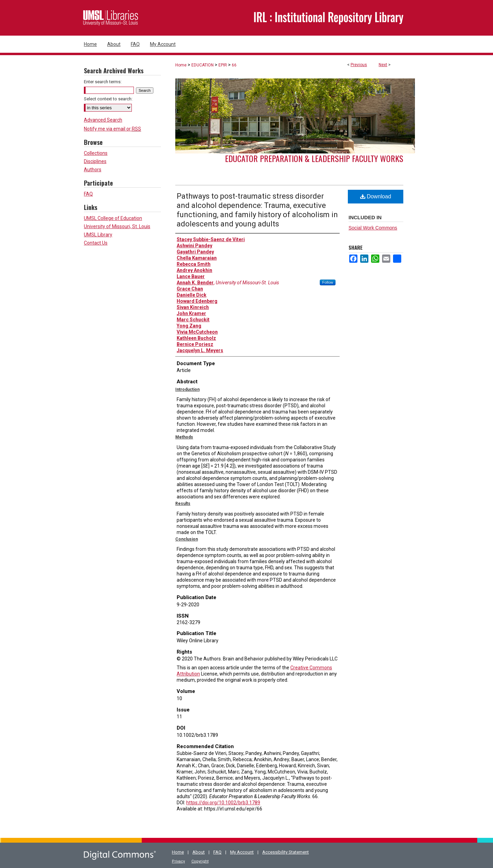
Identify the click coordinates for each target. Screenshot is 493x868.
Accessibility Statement (286, 852)
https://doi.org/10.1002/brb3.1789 (223, 803)
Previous (359, 65)
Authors (93, 170)
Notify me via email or (112, 129)
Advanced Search (103, 120)
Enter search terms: (103, 82)
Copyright (200, 861)
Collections (96, 153)
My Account (242, 852)
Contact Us (96, 243)
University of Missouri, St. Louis (117, 226)
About (199, 852)
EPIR (223, 65)
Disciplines (95, 161)
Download (376, 196)
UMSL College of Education (113, 218)
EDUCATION (203, 65)
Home (181, 65)
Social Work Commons (373, 228)
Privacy (178, 861)
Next (383, 65)
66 (234, 65)
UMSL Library (98, 235)
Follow (328, 282)
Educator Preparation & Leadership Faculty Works (314, 158)
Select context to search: (108, 99)
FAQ (88, 194)
